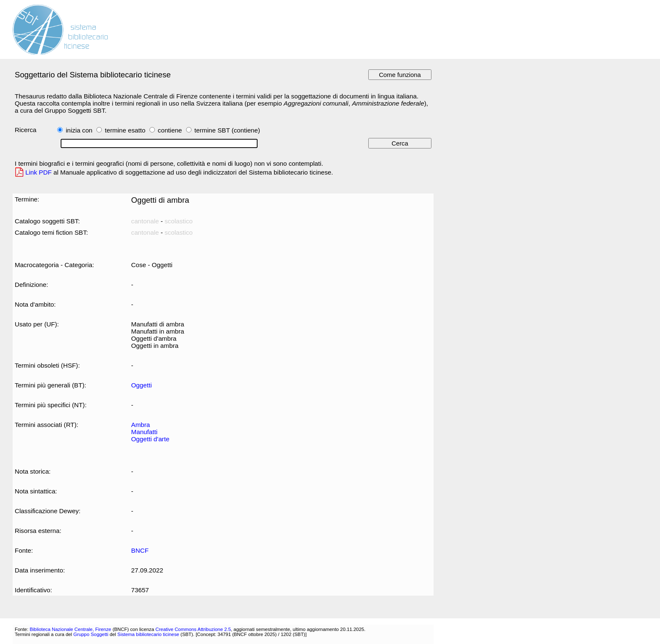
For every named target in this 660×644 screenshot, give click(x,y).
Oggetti (142, 385)
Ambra (141, 425)
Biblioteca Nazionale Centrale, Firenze (70, 629)
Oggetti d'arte (150, 439)
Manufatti (145, 432)
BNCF (140, 550)
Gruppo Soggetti (91, 634)
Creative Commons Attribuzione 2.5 (193, 629)
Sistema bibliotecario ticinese (148, 634)
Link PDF (39, 172)
